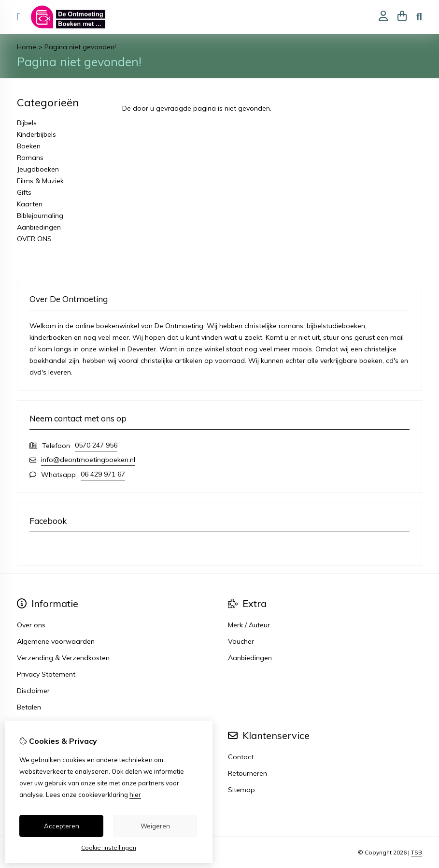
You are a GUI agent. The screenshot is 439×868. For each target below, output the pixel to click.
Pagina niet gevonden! (80, 47)
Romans (30, 158)
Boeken (29, 146)
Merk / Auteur (249, 625)
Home (27, 47)
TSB (417, 852)
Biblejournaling (40, 216)
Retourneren (248, 773)
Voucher (241, 641)
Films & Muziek (40, 181)
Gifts (24, 192)
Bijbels (27, 123)
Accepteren (62, 826)
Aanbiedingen (39, 227)
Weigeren (155, 826)
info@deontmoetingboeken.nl (88, 460)
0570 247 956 (96, 445)
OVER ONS (34, 239)
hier (135, 795)
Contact (241, 757)
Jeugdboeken (38, 169)
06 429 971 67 (103, 474)
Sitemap (241, 790)
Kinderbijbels (36, 134)
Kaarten (30, 204)
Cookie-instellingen (109, 847)
